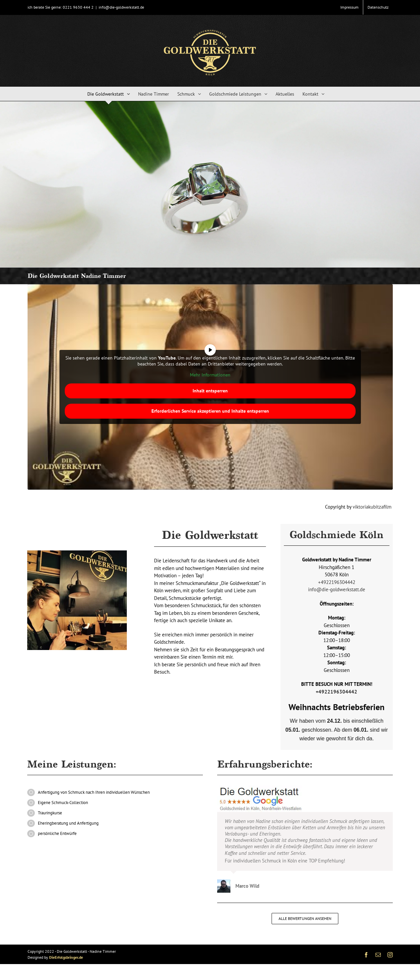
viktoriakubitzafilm (373, 507)
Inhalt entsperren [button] (210, 391)
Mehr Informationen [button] (210, 375)
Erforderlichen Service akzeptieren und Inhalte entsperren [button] (210, 411)
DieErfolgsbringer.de (66, 957)
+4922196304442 (337, 582)
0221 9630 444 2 (78, 7)
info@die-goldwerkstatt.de (121, 7)
